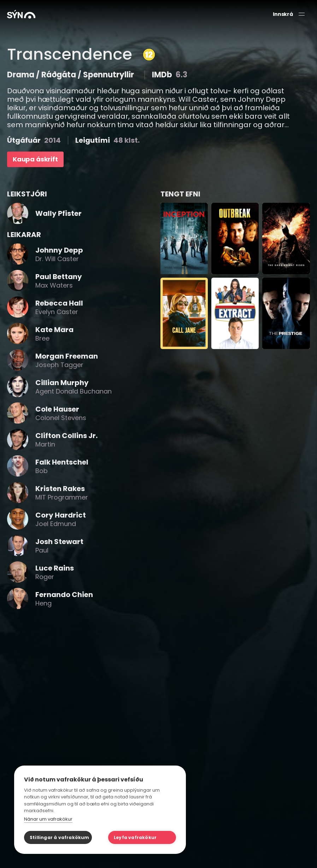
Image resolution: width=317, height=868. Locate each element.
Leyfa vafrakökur (135, 837)
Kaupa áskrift (35, 159)
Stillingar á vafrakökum (60, 837)
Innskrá (283, 14)
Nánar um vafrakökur (48, 819)
